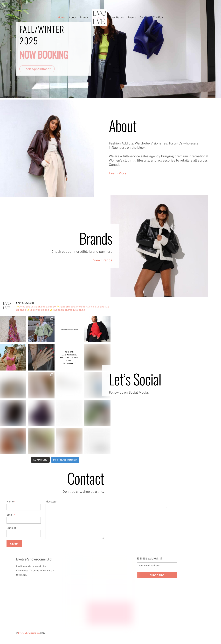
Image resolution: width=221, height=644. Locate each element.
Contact (144, 17)
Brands (84, 17)
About (73, 17)
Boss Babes (117, 17)
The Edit (158, 17)
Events (132, 17)
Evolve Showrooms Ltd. (29, 633)
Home (62, 17)
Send (14, 544)
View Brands (103, 260)
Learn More (118, 173)
